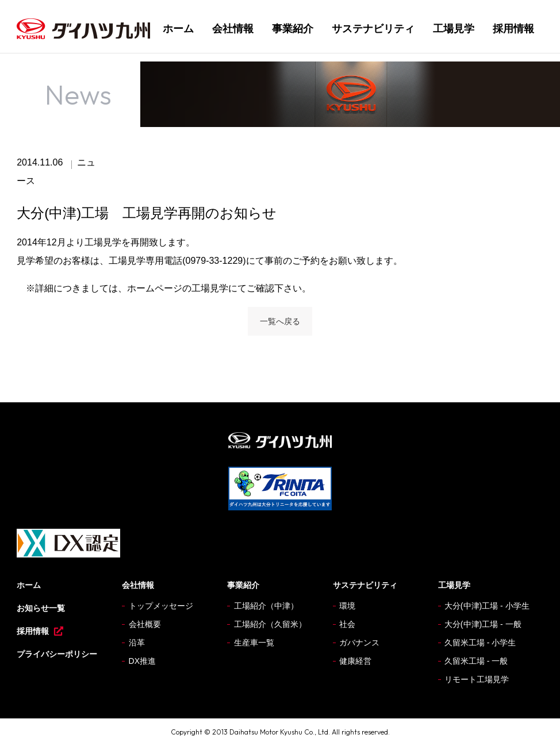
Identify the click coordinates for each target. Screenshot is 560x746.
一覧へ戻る (280, 321)
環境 (347, 606)
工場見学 (454, 29)
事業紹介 (293, 29)
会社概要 (145, 624)
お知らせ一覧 (41, 608)
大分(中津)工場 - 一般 (483, 624)
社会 (347, 624)
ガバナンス (359, 643)
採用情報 (513, 29)
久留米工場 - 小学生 (480, 643)
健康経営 (355, 661)
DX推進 (142, 661)
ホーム (178, 29)
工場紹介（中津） (266, 606)
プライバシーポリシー (57, 654)
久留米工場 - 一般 (476, 661)
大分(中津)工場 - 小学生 (487, 606)
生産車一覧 (254, 643)
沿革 (137, 643)
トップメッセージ (161, 606)
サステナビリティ (373, 29)
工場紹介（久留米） (270, 624)
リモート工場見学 (477, 679)
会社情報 (233, 29)
